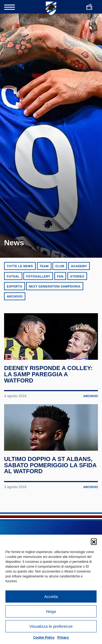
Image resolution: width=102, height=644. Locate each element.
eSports (15, 286)
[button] (94, 541)
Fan (60, 276)
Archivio (15, 296)
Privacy (63, 638)
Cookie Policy (44, 638)
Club (60, 266)
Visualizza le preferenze (51, 626)
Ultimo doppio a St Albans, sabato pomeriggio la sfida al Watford (50, 465)
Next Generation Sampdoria (55, 286)
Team (44, 266)
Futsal (13, 276)
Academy (79, 266)
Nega (51, 611)
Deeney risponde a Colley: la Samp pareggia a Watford (48, 374)
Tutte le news (20, 266)
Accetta (51, 596)
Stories (77, 276)
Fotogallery (38, 276)
